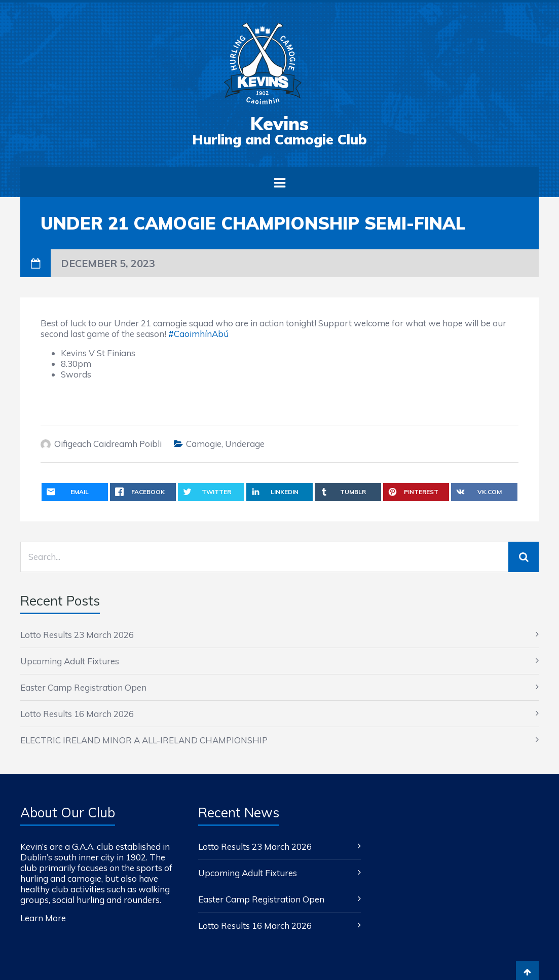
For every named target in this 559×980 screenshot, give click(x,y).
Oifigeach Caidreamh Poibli (108, 444)
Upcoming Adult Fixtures (70, 661)
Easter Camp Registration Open (83, 687)
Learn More (43, 918)
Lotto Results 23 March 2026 (77, 635)
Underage (245, 444)
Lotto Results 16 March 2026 (77, 714)
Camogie (204, 444)
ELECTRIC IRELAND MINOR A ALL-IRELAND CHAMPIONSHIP (144, 740)
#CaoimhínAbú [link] (198, 334)
